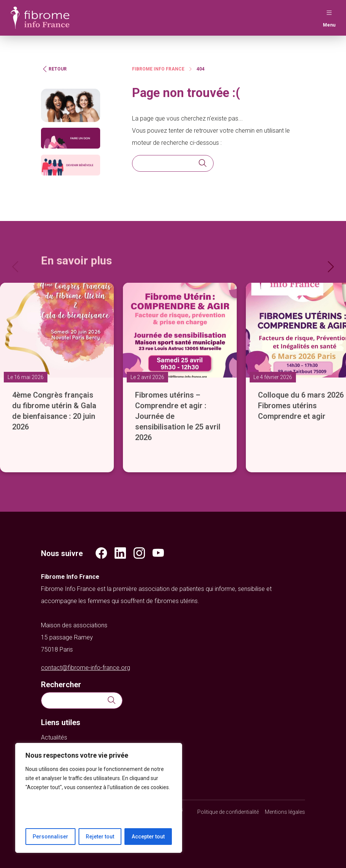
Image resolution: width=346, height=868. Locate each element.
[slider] (173, 366)
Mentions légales (285, 812)
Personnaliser (50, 837)
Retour (54, 69)
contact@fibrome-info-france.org (86, 668)
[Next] (330, 265)
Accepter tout (148, 837)
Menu (329, 17)
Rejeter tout (100, 837)
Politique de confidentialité (228, 812)
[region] (99, 798)
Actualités (54, 737)
